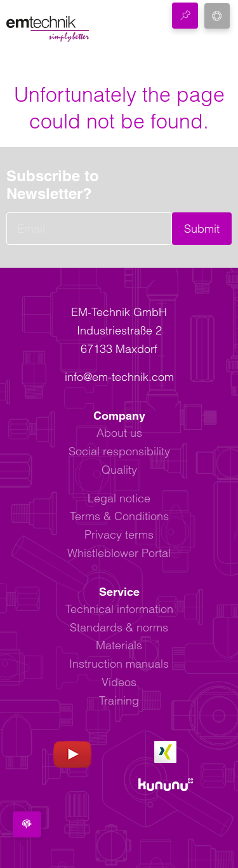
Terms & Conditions (119, 516)
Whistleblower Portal (119, 553)
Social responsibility (119, 451)
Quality (119, 470)
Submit (202, 229)
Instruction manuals (119, 664)
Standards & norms (119, 627)
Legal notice (119, 498)
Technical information (119, 609)
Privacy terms (119, 534)
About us (119, 433)
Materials (119, 645)
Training (119, 700)
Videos (119, 682)
